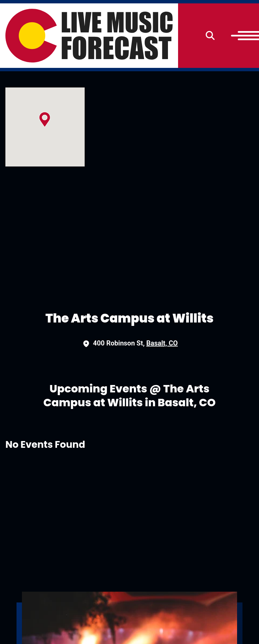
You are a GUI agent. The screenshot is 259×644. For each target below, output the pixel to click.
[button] (45, 119)
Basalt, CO (162, 343)
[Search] (210, 36)
